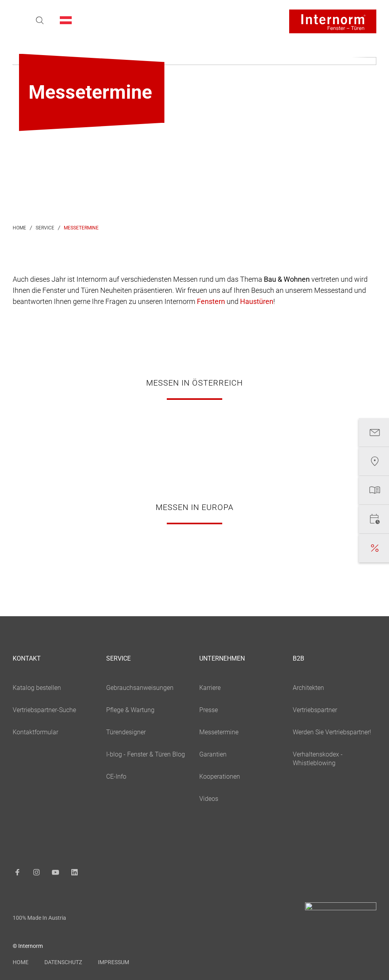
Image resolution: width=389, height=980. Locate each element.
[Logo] (333, 21)
